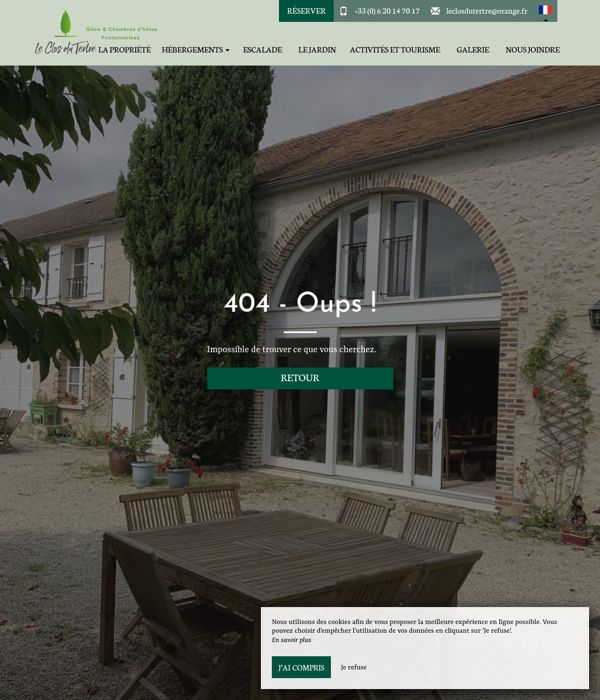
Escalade (262, 49)
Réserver (306, 10)
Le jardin (318, 49)
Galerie (473, 49)
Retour (300, 377)
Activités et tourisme (395, 49)
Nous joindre (533, 49)
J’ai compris (301, 667)
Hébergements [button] (196, 49)
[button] (545, 11)
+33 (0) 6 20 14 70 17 (388, 10)
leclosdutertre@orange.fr (487, 10)
